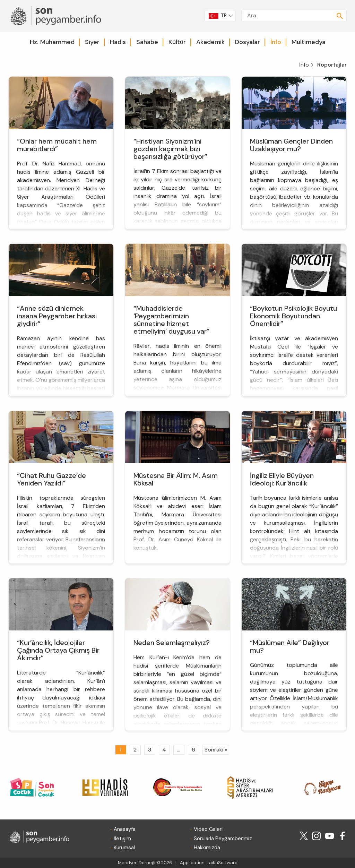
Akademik (210, 42)
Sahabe (147, 42)
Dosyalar (248, 42)
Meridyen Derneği (137, 863)
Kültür (177, 42)
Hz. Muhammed (52, 42)
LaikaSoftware (222, 863)
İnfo (276, 42)
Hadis (118, 42)
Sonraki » (216, 750)
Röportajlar (332, 65)
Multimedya (309, 42)
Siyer (92, 42)
